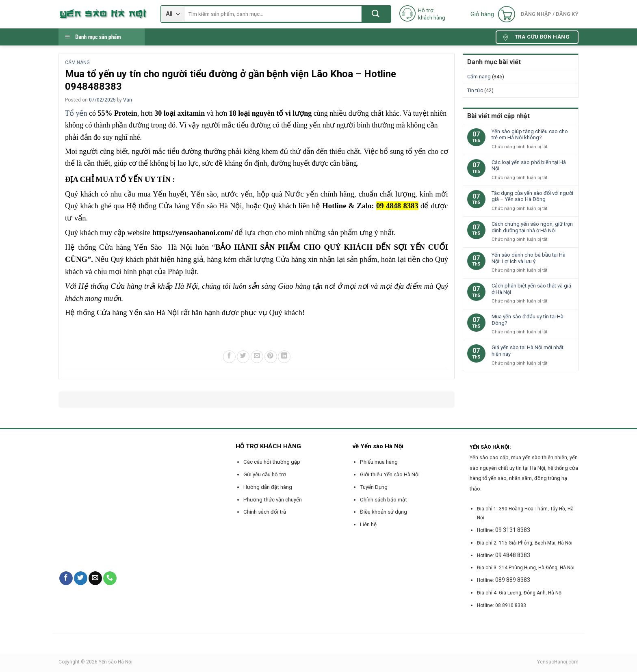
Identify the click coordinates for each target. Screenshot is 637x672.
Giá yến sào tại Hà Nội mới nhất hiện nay (528, 351)
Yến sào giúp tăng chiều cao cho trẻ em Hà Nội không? (530, 135)
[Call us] (110, 578)
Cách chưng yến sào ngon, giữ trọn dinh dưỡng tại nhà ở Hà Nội (532, 227)
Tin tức (475, 90)
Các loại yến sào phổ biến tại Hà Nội (529, 165)
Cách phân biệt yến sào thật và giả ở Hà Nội (531, 289)
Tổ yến (77, 113)
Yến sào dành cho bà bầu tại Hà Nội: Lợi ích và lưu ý (529, 258)
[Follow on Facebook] (66, 578)
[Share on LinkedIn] (284, 357)
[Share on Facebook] (229, 357)
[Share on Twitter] (243, 357)
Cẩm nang (77, 63)
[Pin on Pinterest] (271, 357)
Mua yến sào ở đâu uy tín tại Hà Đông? (528, 320)
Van (128, 100)
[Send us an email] (95, 578)
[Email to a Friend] (257, 357)
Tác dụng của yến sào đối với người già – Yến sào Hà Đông (532, 196)
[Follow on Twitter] (81, 578)
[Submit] (376, 14)
